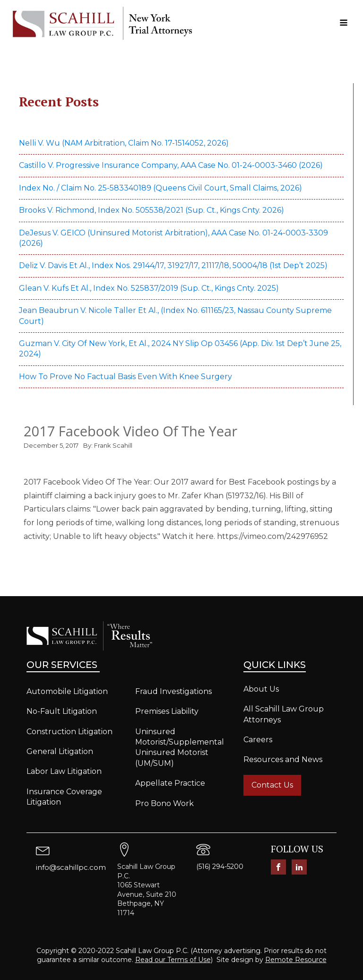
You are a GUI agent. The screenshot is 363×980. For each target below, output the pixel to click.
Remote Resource (296, 960)
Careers (258, 740)
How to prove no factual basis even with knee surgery (125, 377)
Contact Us (272, 785)
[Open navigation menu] (344, 23)
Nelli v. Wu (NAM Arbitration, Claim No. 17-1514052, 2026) (124, 143)
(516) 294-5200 (220, 867)
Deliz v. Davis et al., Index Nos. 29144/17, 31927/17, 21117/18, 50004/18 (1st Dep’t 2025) (174, 265)
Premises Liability (167, 711)
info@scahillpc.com (71, 867)
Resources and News (283, 759)
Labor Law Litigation (64, 771)
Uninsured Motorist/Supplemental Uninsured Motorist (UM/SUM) (180, 747)
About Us (261, 689)
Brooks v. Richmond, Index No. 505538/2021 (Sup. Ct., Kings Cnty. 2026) (151, 210)
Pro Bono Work (164, 803)
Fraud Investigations (173, 691)
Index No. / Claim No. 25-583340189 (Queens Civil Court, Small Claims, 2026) (160, 188)
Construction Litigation (69, 732)
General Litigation (60, 751)
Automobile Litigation (67, 691)
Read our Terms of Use (173, 960)
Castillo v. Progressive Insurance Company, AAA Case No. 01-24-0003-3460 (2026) (171, 165)
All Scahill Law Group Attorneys (284, 714)
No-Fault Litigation (62, 711)
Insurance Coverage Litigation (64, 797)
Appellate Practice (170, 783)
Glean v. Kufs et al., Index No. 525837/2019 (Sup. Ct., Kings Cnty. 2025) (150, 288)
